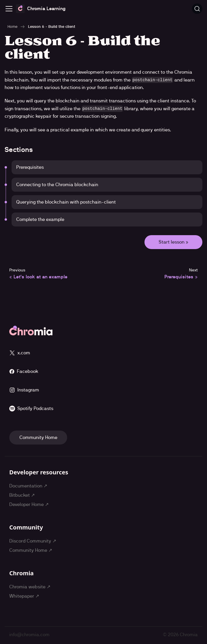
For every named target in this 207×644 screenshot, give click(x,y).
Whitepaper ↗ (24, 596)
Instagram (24, 390)
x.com (20, 353)
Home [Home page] (12, 26)
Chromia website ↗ (30, 587)
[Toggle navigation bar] (9, 9)
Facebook (24, 371)
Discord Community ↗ (33, 541)
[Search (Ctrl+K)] (197, 9)
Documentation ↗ (28, 486)
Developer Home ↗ (29, 504)
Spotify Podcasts (31, 409)
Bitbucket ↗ (22, 495)
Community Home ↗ (31, 550)
